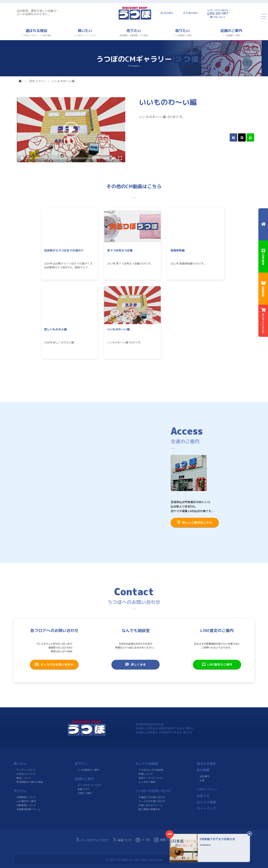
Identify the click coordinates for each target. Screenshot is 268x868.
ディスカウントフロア (90, 785)
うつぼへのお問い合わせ (153, 791)
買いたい (20, 764)
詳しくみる (136, 664)
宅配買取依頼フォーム (28, 809)
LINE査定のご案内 (217, 664)
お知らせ (203, 796)
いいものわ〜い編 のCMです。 (125, 342)
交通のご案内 (85, 793)
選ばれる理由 (206, 764)
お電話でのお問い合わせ (152, 797)
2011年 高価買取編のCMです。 (188, 263)
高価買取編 (177, 250)
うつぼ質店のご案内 (88, 770)
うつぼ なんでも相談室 (151, 770)
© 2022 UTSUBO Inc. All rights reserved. (134, 860)
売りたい (20, 791)
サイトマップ (206, 809)
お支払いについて (26, 774)
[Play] (22, 158)
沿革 (202, 780)
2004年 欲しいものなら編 (59, 342)
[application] (71, 130)
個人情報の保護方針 (149, 809)
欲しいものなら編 (55, 329)
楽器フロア (83, 789)
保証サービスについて (150, 778)
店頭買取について (26, 797)
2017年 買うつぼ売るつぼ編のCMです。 (130, 263)
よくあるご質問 (147, 782)
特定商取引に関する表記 (30, 782)
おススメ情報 (206, 802)
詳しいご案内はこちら (195, 522)
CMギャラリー (38, 81)
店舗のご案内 (84, 779)
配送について (23, 778)
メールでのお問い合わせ (54, 664)
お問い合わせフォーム (150, 805)
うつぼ (143, 840)
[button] (71, 130)
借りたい (81, 764)
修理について (146, 774)
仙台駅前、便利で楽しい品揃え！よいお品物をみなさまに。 (38, 12)
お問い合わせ (219, 17)
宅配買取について (26, 805)
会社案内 (168, 13)
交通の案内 (192, 13)
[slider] (68, 158)
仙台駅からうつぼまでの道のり (64, 250)
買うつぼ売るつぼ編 (120, 250)
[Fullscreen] (120, 158)
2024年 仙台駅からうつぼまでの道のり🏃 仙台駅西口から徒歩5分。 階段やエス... (68, 265)
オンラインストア (26, 770)
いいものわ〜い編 (118, 329)
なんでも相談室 (147, 764)
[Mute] (114, 158)
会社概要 (203, 770)
